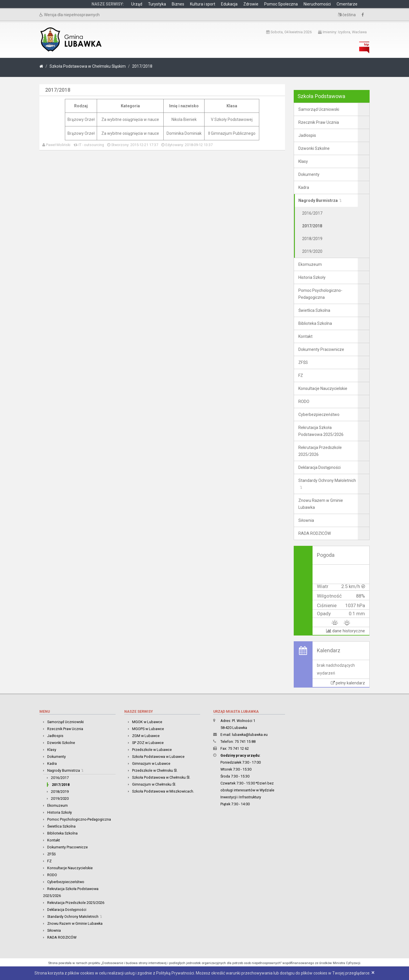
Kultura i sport (203, 4)
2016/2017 (312, 213)
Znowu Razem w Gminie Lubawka (321, 504)
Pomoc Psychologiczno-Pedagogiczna (320, 294)
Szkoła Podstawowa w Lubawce (158, 757)
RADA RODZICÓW (315, 533)
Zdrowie (251, 4)
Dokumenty (309, 174)
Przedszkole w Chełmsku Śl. (155, 770)
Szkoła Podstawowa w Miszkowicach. (163, 791)
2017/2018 (142, 66)
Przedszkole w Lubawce (152, 750)
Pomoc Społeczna (281, 4)
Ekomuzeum (310, 264)
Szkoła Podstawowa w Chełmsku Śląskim (88, 66)
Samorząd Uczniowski (319, 109)
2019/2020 (312, 251)
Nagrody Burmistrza (318, 200)
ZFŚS (303, 362)
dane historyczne (346, 631)
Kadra (304, 187)
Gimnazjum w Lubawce (151, 763)
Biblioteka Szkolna (315, 323)
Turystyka (157, 4)
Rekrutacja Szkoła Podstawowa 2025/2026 (321, 431)
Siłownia (306, 520)
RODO (304, 401)
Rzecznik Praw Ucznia (319, 122)
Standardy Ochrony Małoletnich (327, 480)
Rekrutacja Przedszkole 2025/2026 (320, 451)
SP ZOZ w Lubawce (148, 743)
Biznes (178, 4)
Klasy (303, 161)
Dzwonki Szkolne (314, 148)
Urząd (137, 4)
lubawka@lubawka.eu (250, 735)
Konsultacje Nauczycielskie (323, 388)
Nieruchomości (317, 4)
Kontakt (305, 336)
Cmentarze (347, 4)
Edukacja (229, 4)
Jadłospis (307, 135)
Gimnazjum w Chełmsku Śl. (154, 784)
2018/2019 (312, 239)
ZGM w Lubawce (146, 736)
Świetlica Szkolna (314, 310)
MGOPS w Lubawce (148, 729)
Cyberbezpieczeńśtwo (319, 415)
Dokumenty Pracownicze (321, 349)
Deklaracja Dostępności (319, 467)
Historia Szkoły (312, 277)
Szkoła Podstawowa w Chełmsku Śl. (161, 777)
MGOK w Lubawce (147, 722)
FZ (301, 375)
